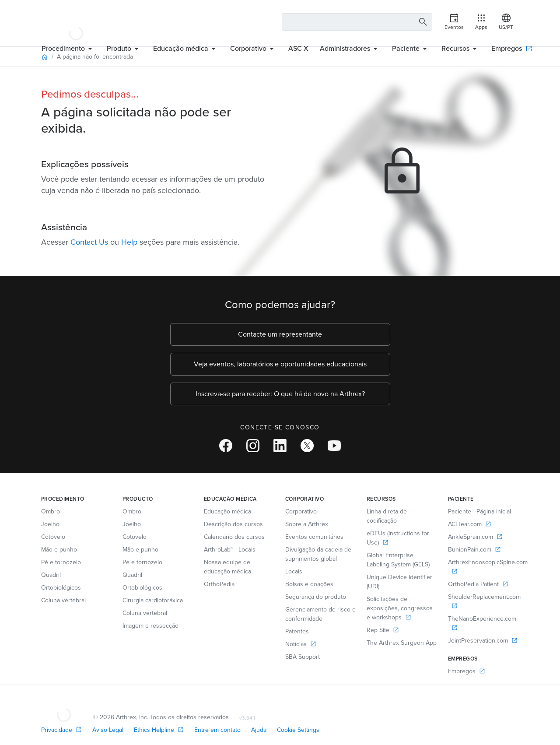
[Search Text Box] (357, 22)
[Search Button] (422, 22)
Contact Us (89, 242)
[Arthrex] (76, 22)
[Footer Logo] (64, 707)
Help (129, 242)
